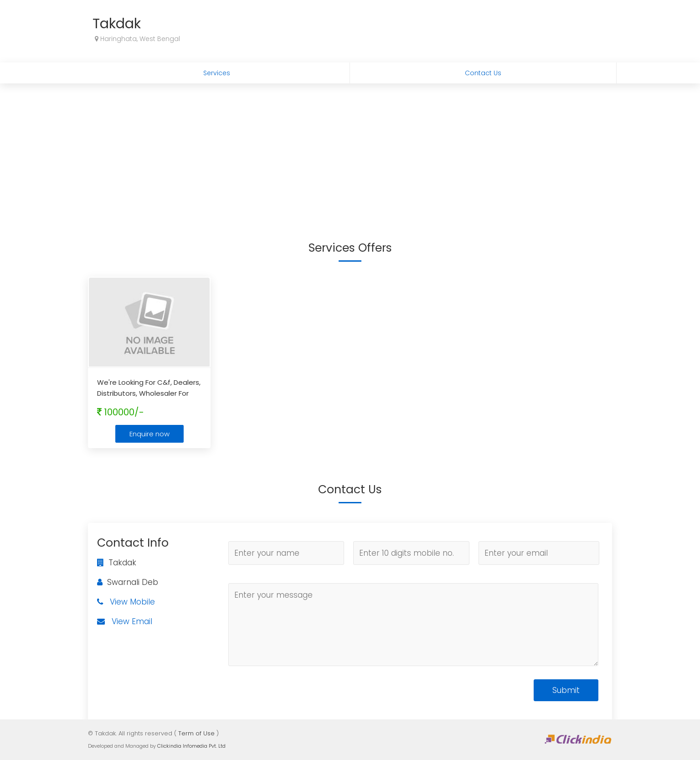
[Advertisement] (350, 152)
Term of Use (196, 733)
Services (217, 73)
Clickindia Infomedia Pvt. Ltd (191, 746)
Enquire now (149, 434)
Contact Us (483, 73)
